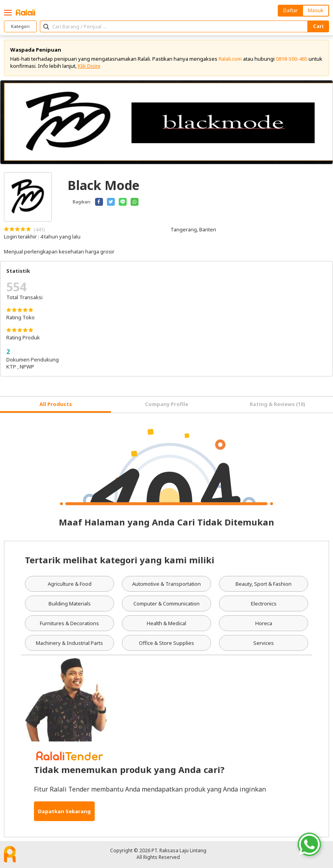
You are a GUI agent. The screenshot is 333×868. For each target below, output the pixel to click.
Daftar (291, 10)
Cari (318, 26)
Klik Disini (89, 66)
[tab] (55, 405)
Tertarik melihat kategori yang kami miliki (120, 560)
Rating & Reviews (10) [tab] (278, 404)
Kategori (20, 26)
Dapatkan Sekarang (64, 811)
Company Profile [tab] (166, 404)
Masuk (316, 10)
